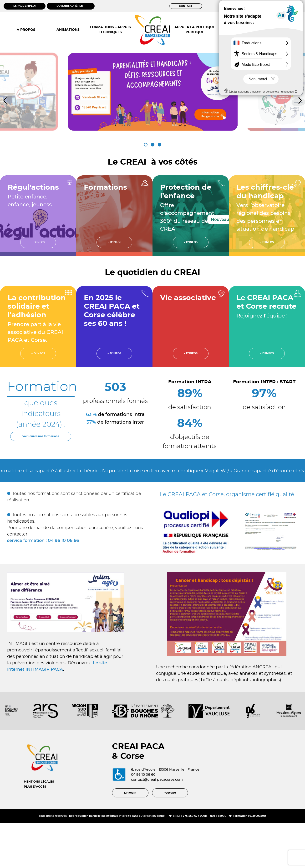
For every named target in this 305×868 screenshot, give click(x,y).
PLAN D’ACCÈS (35, 801)
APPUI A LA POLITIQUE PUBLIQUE (195, 30)
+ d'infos (38, 242)
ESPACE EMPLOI (25, 6)
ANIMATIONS (68, 30)
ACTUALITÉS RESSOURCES (279, 30)
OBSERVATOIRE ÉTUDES (237, 30)
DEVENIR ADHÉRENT (71, 6)
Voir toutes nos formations (41, 436)
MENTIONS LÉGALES (39, 796)
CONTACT (186, 6)
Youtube (170, 824)
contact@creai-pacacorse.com (174, 794)
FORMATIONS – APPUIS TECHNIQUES (110, 30)
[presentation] (5, 100)
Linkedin (130, 824)
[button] (146, 145)
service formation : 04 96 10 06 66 (43, 541)
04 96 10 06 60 (160, 789)
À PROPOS (26, 30)
